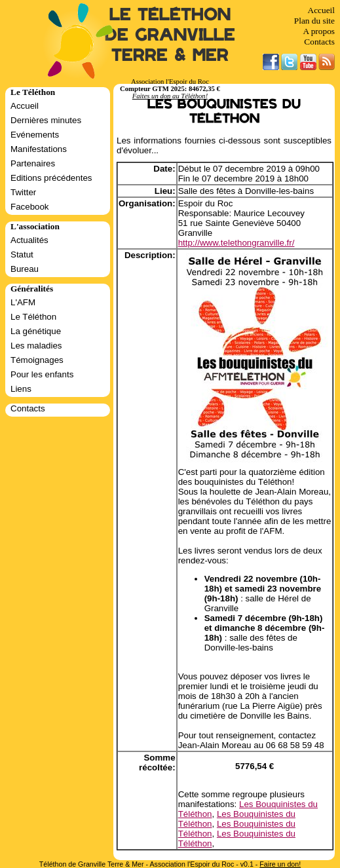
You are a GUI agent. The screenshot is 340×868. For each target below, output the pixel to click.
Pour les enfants (42, 374)
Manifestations (39, 149)
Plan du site (314, 21)
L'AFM (23, 302)
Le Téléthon (33, 317)
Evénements (35, 135)
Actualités (29, 240)
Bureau (25, 269)
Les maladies (36, 346)
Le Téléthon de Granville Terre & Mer (170, 35)
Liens (21, 389)
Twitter (23, 192)
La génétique (36, 331)
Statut (22, 255)
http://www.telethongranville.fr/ (236, 243)
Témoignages (37, 360)
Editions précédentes (51, 178)
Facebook (30, 207)
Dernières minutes (46, 120)
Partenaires (33, 163)
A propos (319, 31)
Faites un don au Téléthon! (170, 96)
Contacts (319, 42)
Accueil (321, 10)
